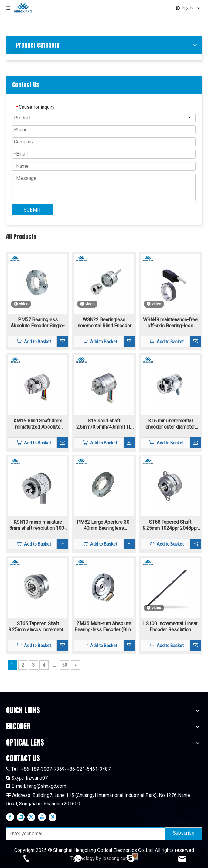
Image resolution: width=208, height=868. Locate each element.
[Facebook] (10, 817)
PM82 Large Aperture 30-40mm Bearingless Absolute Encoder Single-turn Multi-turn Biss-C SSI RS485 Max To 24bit (104, 525)
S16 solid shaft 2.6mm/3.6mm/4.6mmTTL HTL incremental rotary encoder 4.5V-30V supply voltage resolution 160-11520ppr (104, 424)
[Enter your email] (84, 834)
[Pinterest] (53, 817)
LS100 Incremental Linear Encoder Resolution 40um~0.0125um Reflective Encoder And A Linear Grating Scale (170, 627)
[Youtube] (42, 817)
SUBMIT (32, 210)
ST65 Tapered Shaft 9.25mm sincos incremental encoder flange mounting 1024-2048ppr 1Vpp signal (38, 627)
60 (65, 665)
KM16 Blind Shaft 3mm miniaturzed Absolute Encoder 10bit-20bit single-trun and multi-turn (38, 424)
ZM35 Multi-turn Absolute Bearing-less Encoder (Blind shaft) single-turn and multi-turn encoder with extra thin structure (104, 627)
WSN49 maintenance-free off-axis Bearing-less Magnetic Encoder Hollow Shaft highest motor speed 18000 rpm (170, 323)
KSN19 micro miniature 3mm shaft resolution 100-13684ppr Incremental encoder (38, 525)
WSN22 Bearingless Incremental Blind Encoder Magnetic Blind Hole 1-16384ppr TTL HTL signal (104, 323)
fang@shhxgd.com (47, 786)
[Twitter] (31, 817)
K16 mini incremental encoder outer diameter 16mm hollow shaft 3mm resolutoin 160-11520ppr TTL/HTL (170, 424)
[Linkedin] (21, 817)
